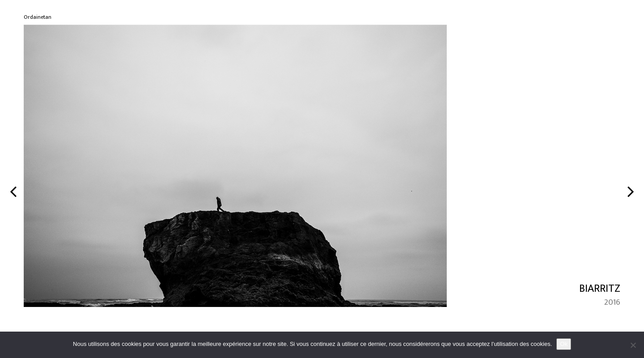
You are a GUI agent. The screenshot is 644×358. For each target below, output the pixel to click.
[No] (633, 345)
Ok (564, 344)
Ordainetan (38, 17)
